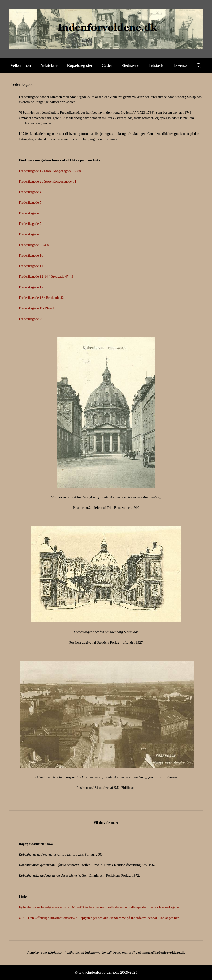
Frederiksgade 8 (30, 234)
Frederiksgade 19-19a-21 (36, 308)
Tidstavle (156, 66)
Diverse (180, 66)
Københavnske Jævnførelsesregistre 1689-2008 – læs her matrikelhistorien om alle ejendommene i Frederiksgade (99, 907)
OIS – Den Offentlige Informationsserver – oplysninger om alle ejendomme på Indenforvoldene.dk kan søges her (99, 918)
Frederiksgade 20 (31, 319)
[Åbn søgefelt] (199, 66)
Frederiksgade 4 (30, 192)
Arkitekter (49, 66)
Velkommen (21, 66)
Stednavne (130, 66)
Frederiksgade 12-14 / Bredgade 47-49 (46, 276)
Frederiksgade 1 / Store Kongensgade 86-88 (50, 171)
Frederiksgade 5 (30, 202)
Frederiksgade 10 (31, 255)
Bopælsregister (80, 66)
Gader (107, 66)
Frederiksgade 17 (31, 287)
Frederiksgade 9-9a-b (34, 245)
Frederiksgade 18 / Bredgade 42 (41, 298)
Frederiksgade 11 (31, 266)
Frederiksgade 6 (30, 213)
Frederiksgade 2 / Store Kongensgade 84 (47, 181)
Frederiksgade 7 (30, 224)
